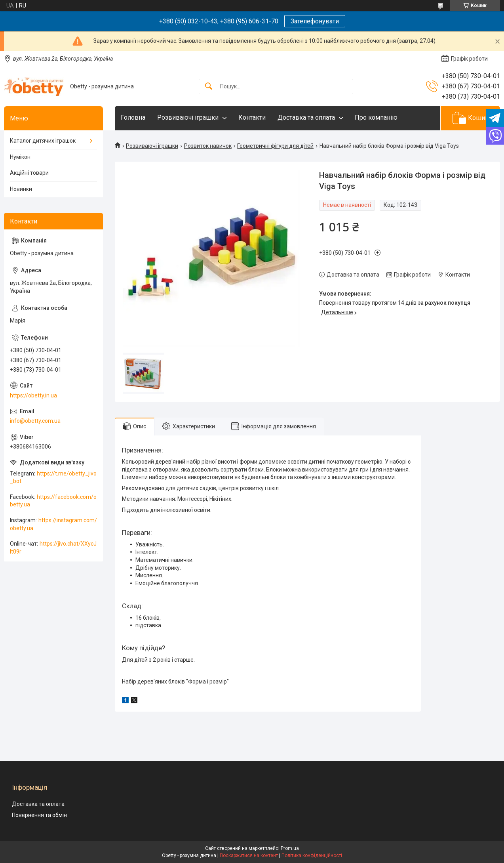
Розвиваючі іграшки (188, 117)
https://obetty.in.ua (33, 395)
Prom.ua (290, 848)
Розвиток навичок (208, 146)
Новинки (21, 189)
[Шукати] (209, 87)
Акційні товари (29, 173)
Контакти (252, 117)
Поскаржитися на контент (249, 855)
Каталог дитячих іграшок (43, 141)
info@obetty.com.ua (35, 421)
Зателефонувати (315, 21)
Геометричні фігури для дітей (275, 146)
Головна (133, 117)
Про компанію (376, 117)
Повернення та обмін (39, 815)
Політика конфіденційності (312, 855)
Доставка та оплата (306, 117)
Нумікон (20, 157)
